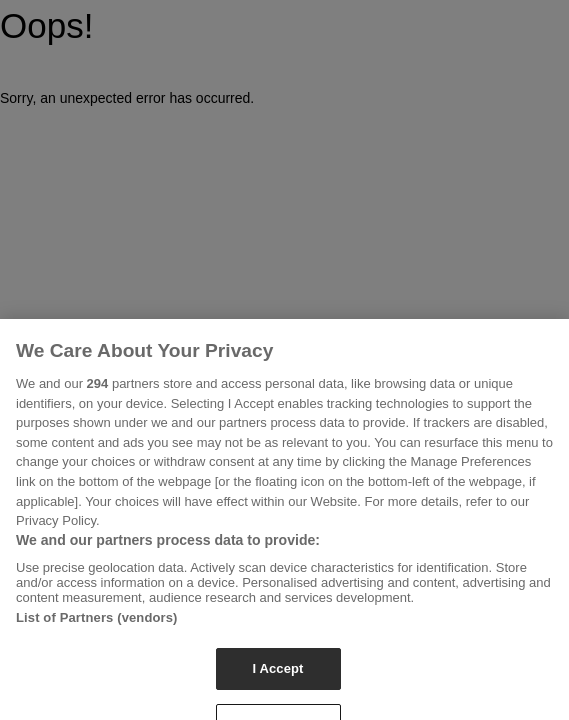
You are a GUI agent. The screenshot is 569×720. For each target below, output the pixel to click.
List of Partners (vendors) (97, 624)
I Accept (277, 675)
